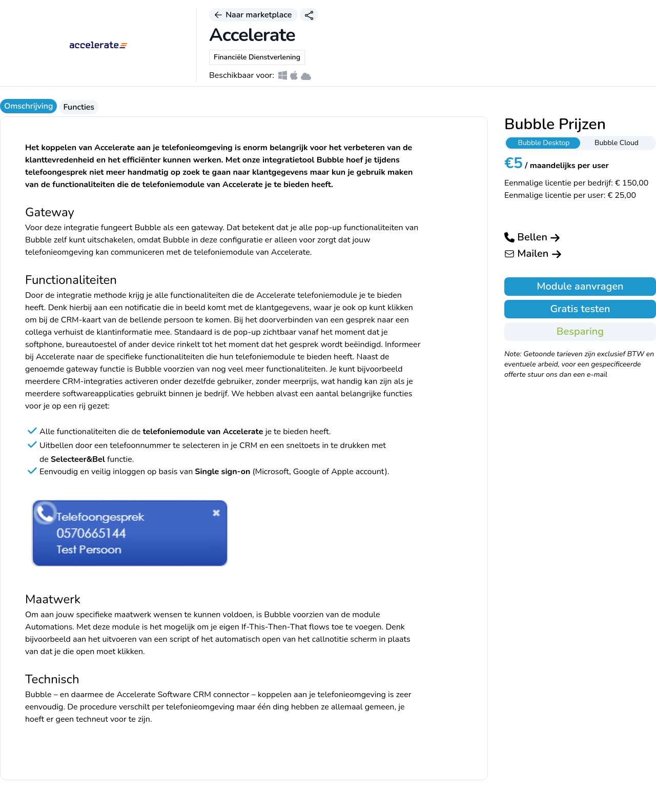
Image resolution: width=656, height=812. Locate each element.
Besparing (580, 331)
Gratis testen (580, 309)
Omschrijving (28, 106)
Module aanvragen (580, 286)
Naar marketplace (253, 15)
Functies (79, 107)
